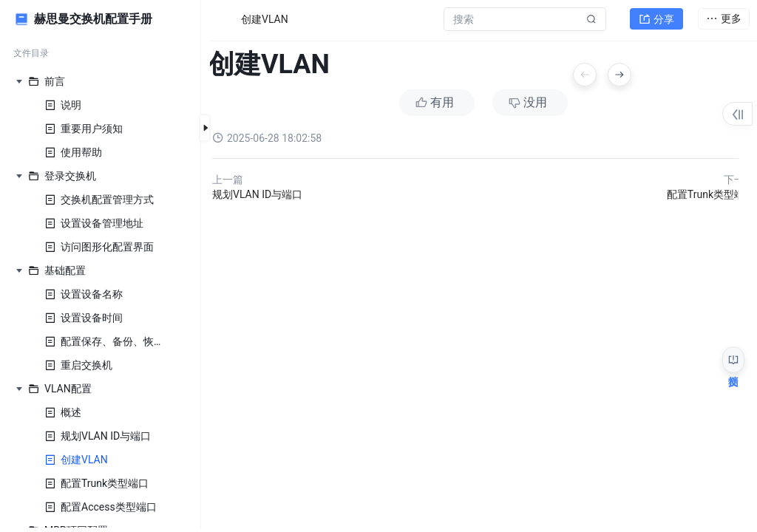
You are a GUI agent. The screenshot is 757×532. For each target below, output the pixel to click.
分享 (656, 19)
